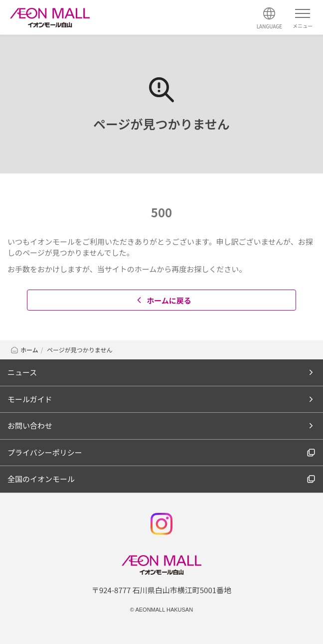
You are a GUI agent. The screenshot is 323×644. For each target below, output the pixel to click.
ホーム (24, 350)
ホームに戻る (163, 300)
